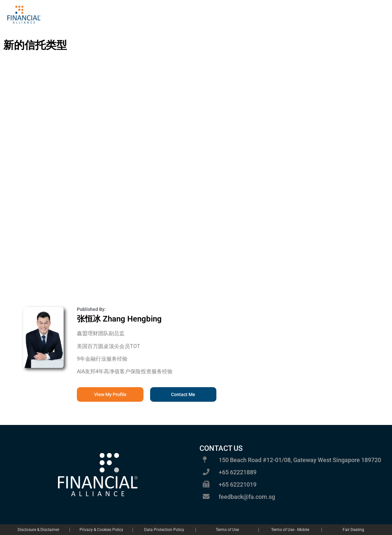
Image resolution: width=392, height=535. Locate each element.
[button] (183, 394)
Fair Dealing (353, 530)
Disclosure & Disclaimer (38, 530)
